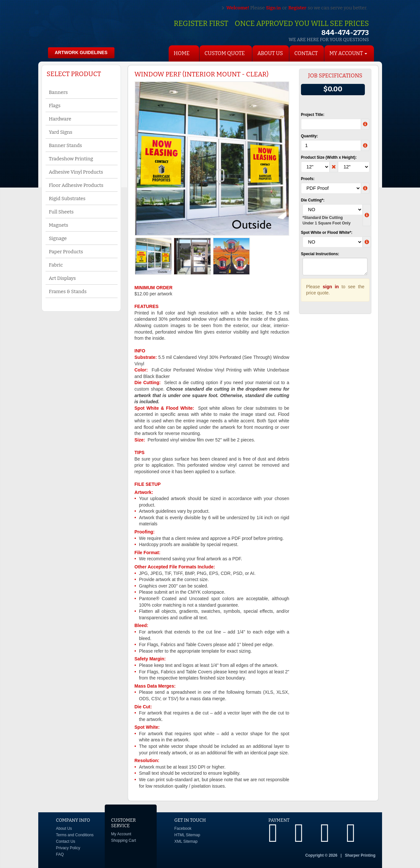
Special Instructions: (320, 254)
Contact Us (66, 841)
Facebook (183, 828)
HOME (182, 53)
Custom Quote (225, 53)
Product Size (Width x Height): (329, 157)
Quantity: (310, 136)
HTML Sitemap (187, 835)
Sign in (273, 8)
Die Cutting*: (313, 200)
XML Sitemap (186, 841)
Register (297, 8)
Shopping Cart (124, 840)
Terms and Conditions (75, 835)
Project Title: (313, 115)
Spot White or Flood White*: (327, 233)
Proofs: (308, 179)
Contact (306, 53)
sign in (331, 287)
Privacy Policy (68, 848)
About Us (270, 53)
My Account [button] (348, 53)
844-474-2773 (345, 33)
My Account (121, 834)
